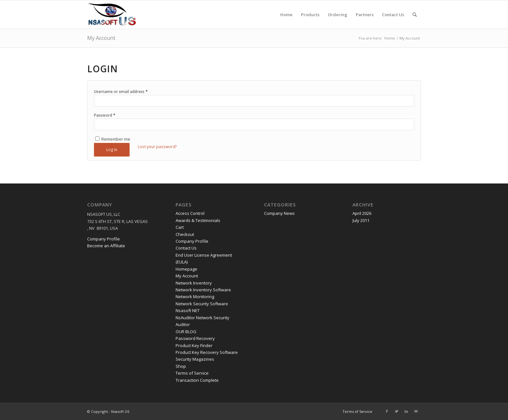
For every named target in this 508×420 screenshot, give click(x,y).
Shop (181, 366)
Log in (112, 150)
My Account (101, 38)
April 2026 (362, 213)
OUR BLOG (186, 332)
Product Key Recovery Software (207, 352)
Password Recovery (195, 338)
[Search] (415, 15)
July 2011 (361, 220)
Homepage (186, 269)
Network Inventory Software (203, 290)
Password (105, 115)
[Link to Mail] (416, 411)
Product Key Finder (194, 345)
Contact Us (186, 248)
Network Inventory (194, 283)
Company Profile (104, 239)
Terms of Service (192, 373)
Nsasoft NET (188, 310)
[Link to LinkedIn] (406, 411)
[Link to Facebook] (387, 411)
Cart (180, 227)
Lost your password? (157, 147)
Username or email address (121, 91)
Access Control (190, 213)
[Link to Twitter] (397, 411)
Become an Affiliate (106, 246)
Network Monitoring (195, 297)
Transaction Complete (197, 380)
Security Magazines (195, 359)
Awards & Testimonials (198, 220)
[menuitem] (286, 15)
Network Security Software (202, 304)
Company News (279, 213)
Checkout (185, 234)
